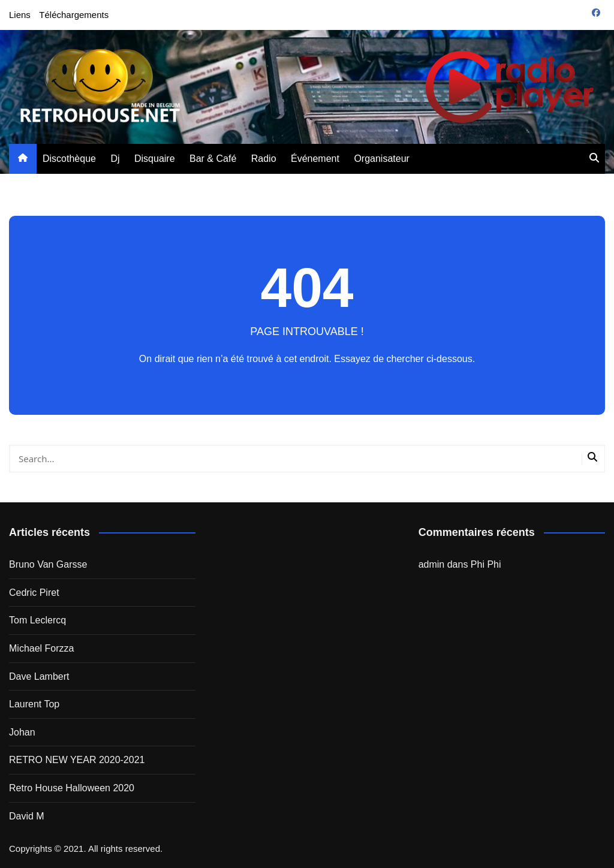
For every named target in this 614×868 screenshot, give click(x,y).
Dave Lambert (39, 676)
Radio (264, 159)
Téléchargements (74, 15)
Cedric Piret (34, 593)
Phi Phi (486, 564)
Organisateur (382, 159)
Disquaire (155, 159)
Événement (315, 159)
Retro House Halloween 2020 (72, 788)
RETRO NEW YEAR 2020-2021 (77, 760)
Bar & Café (213, 159)
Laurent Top (34, 704)
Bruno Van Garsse (48, 564)
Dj (115, 159)
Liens (20, 15)
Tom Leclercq (37, 620)
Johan (22, 732)
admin (432, 564)
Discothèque (69, 159)
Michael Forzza (41, 648)
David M (27, 816)
